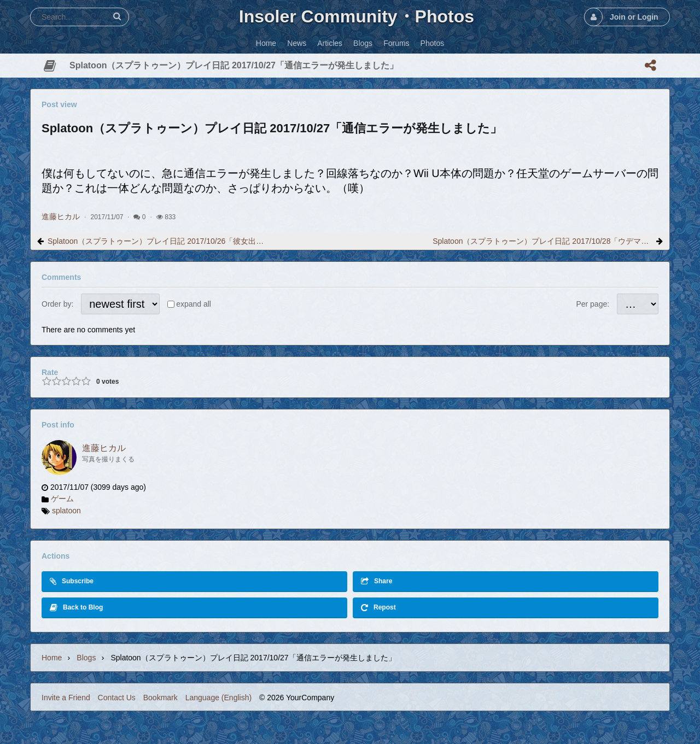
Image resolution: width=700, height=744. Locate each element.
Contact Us (117, 698)
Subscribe (72, 581)
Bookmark (161, 698)
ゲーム (62, 499)
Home (52, 658)
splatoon (66, 511)
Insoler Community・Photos (357, 16)
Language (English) (218, 698)
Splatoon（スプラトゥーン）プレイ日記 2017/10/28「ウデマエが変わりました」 (542, 241)
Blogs (86, 658)
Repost (378, 608)
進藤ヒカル (61, 216)
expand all (194, 304)
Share (377, 581)
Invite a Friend (66, 698)
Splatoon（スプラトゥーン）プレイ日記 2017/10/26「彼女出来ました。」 (157, 241)
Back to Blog (76, 608)
